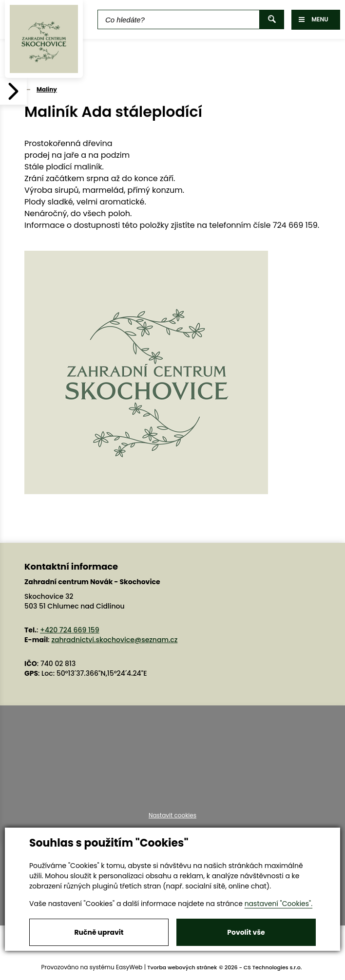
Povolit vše (246, 932)
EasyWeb (129, 967)
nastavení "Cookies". (278, 904)
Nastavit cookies (172, 815)
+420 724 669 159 (70, 630)
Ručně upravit (99, 932)
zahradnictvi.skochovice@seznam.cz (114, 640)
